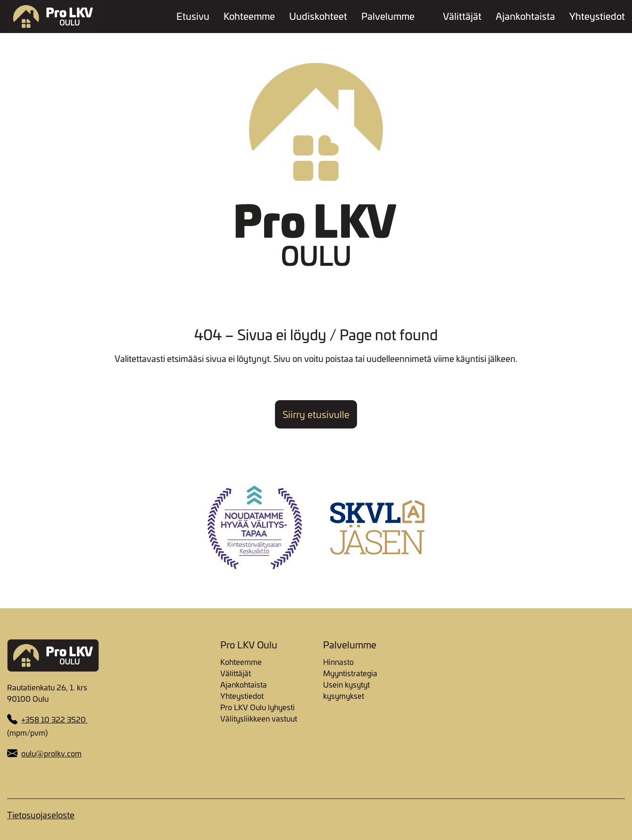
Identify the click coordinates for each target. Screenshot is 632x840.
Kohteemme (249, 17)
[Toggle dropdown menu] (424, 16)
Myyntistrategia (350, 673)
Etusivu (193, 17)
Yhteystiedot (597, 17)
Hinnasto (338, 662)
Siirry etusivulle (316, 414)
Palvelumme (388, 17)
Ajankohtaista (525, 17)
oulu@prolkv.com (51, 753)
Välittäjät (462, 17)
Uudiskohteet (318, 17)
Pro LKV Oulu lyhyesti (258, 707)
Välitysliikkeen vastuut (259, 718)
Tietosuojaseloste (41, 815)
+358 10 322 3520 (54, 719)
